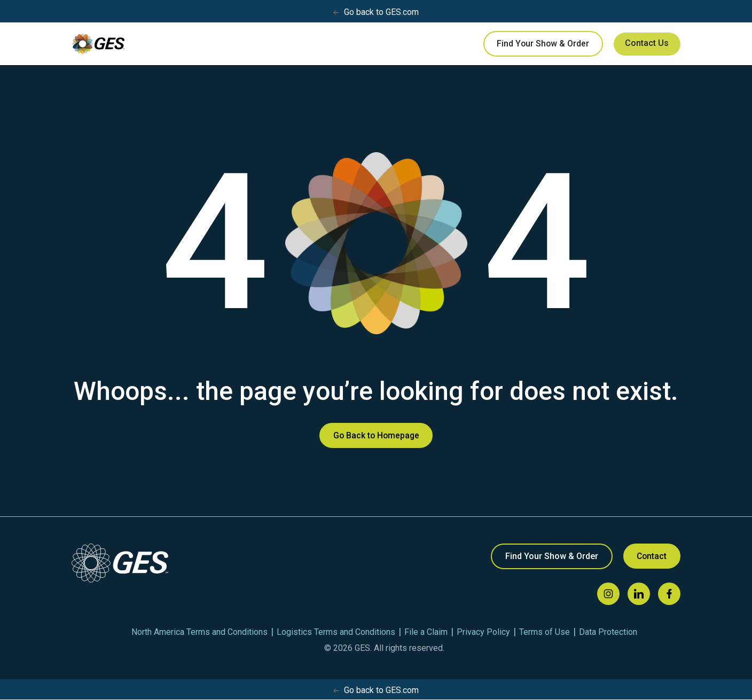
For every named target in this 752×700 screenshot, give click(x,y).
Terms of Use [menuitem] (545, 632)
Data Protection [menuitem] (608, 632)
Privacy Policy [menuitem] (483, 632)
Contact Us (644, 44)
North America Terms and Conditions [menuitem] (199, 632)
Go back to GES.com (376, 12)
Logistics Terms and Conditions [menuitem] (336, 632)
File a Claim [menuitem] (426, 632)
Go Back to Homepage (376, 435)
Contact (651, 557)
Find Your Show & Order (536, 44)
